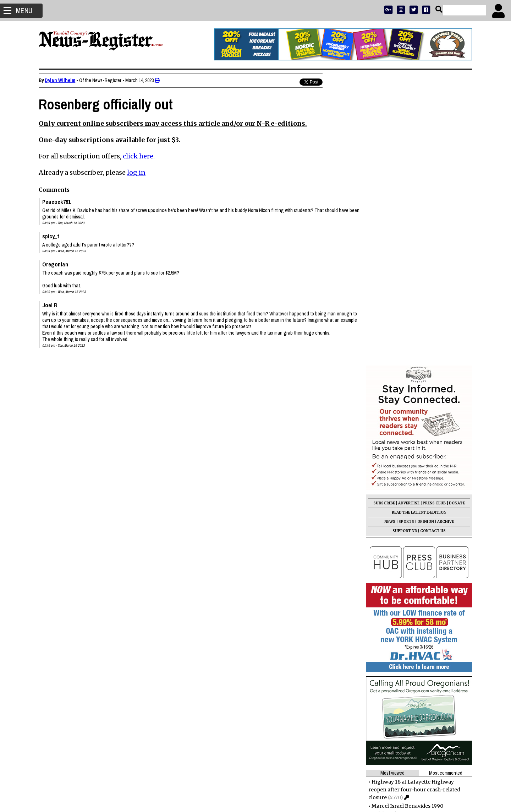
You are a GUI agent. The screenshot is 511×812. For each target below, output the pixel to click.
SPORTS (406, 230)
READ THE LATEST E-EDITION (419, 220)
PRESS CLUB (434, 211)
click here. (139, 156)
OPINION (425, 230)
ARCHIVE (445, 230)
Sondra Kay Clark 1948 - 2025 (408, 604)
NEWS (389, 230)
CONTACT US (433, 239)
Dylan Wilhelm (60, 80)
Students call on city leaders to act (413, 613)
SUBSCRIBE (384, 211)
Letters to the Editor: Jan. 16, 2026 (411, 596)
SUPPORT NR (404, 239)
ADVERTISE (408, 211)
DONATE (457, 211)
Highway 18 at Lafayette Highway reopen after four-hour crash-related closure (414, 498)
